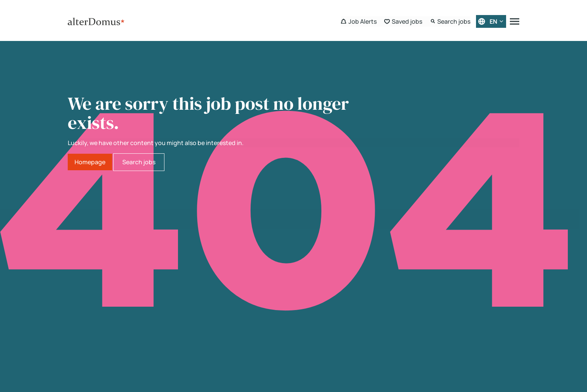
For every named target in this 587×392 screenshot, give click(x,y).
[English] (491, 21)
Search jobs (139, 162)
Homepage (90, 162)
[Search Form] (450, 21)
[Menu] (515, 21)
